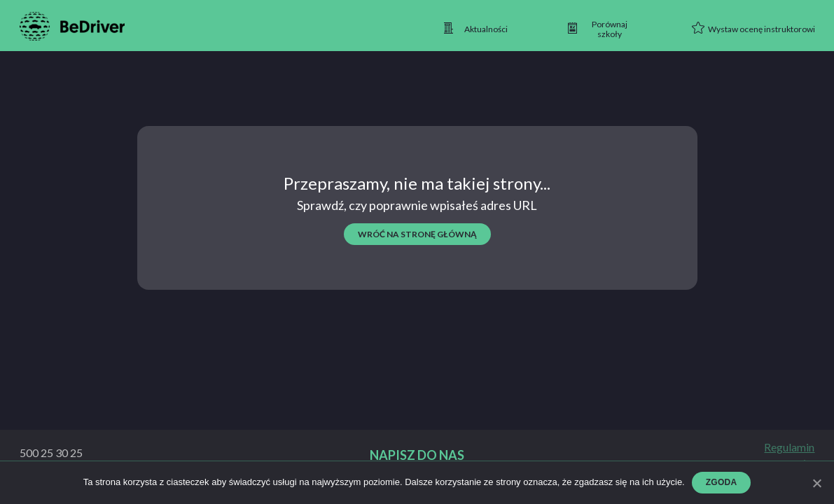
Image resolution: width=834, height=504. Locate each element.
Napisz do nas (417, 455)
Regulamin (789, 447)
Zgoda (722, 482)
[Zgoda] (816, 483)
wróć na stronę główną (417, 234)
